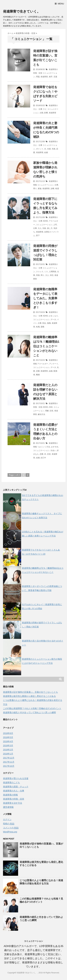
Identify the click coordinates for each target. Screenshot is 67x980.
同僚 (38, 275)
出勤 (41, 113)
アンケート (54, 364)
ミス (46, 272)
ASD (51, 407)
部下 (38, 236)
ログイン (7, 819)
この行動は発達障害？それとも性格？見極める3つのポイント (32, 708)
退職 (42, 327)
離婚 (38, 375)
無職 (49, 323)
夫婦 (49, 149)
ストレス (40, 272)
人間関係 (53, 272)
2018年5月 (8, 737)
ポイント (40, 149)
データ (53, 319)
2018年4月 (8, 741)
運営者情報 (8, 807)
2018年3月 (8, 746)
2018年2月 (8, 750)
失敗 (54, 149)
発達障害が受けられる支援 (16, 778)
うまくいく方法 (44, 447)
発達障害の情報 (10, 795)
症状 (51, 411)
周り (35, 189)
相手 (51, 77)
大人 (40, 228)
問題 (38, 77)
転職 (38, 327)
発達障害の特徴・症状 (14, 799)
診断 (53, 189)
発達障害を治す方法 (13, 803)
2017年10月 (9, 766)
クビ (45, 109)
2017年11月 (9, 762)
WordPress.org (10, 832)
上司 (55, 225)
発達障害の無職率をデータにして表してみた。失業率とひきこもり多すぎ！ (45, 298)
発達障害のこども (11, 783)
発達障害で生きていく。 (22, 11)
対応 (52, 275)
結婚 (46, 152)
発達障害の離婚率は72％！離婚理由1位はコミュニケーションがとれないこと (46, 346)
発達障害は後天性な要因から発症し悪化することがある (29, 696)
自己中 (43, 458)
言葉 (55, 77)
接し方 (50, 228)
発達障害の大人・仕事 (14, 791)
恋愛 (38, 371)
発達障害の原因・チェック (16, 787)
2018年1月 (8, 754)
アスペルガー (43, 364)
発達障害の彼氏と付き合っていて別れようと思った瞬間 (29, 712)
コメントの (11, 828)
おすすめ (55, 447)
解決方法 (41, 414)
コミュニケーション (45, 185)
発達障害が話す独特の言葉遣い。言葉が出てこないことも (30, 692)
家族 (40, 189)
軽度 (57, 189)
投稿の (9, 824)
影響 (46, 113)
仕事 (56, 185)
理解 (47, 411)
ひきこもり (53, 316)
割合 (44, 323)
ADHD (45, 221)
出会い (53, 450)
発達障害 (44, 77)
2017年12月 (9, 758)
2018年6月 (8, 733)
